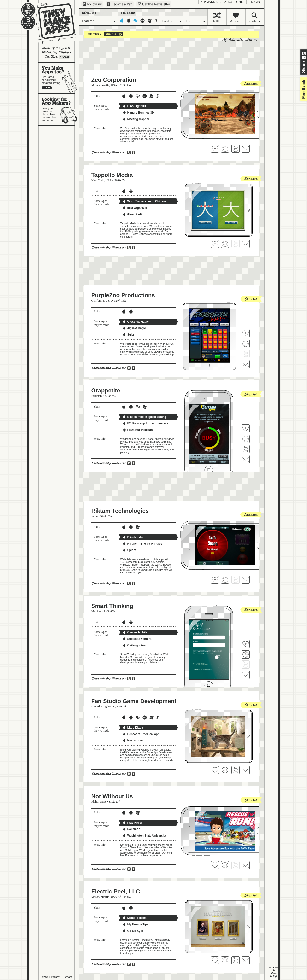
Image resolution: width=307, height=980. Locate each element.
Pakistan (97, 396)
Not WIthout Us (112, 796)
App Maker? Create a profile (223, 2)
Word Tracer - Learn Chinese (145, 201)
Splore (129, 550)
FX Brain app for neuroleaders (146, 423)
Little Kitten (133, 728)
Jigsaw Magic (134, 328)
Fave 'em (215, 149)
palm (143, 21)
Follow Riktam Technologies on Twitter (236, 580)
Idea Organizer (135, 208)
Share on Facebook (304, 58)
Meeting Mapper (136, 119)
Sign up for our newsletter (154, 4)
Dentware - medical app (141, 734)
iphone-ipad (122, 21)
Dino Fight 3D (134, 106)
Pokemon (131, 829)
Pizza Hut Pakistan (138, 430)
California (98, 300)
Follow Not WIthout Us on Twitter (236, 865)
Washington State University (144, 836)
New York (98, 180)
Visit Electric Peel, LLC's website (225, 960)
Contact (68, 977)
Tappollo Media (112, 175)
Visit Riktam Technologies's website (225, 580)
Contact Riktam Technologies (246, 580)
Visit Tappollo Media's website (225, 244)
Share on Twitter (304, 53)
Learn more (64, 57)
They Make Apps (53, 23)
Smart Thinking (112, 606)
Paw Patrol (132, 823)
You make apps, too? (59, 78)
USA (114, 85)
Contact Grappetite (246, 459)
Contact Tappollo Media (246, 244)
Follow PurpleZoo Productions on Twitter (246, 354)
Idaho (95, 802)
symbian (156, 21)
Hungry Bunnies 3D (138, 113)
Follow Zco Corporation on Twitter (236, 149)
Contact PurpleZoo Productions (246, 364)
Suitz (128, 335)
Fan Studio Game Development (134, 701)
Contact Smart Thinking (246, 675)
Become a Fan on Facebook (120, 4)
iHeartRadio (133, 214)
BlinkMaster (133, 537)
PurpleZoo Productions (123, 295)
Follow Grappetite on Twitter (246, 449)
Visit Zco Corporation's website (225, 149)
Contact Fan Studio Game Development (246, 770)
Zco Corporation (114, 80)
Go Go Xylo (133, 931)
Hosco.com (133, 741)
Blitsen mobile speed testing (145, 417)
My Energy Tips (136, 924)
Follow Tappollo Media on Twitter (236, 244)
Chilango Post (135, 645)
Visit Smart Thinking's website (246, 654)
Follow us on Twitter (92, 4)
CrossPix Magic (136, 322)
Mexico (96, 611)
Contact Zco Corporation (246, 149)
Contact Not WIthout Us (246, 865)
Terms (44, 977)
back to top (274, 974)
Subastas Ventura (137, 639)
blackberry (136, 21)
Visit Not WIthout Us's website (225, 865)
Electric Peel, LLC (116, 891)
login (255, 2)
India (95, 516)
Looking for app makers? (59, 109)
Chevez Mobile (135, 632)
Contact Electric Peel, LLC (246, 960)
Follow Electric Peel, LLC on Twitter (236, 960)
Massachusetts (100, 85)
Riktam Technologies (120, 511)
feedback (303, 89)
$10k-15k (110, 34)
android (129, 21)
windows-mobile (150, 21)
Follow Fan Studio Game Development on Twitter (236, 770)
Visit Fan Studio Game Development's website (225, 770)
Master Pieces (135, 918)
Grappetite (106, 390)
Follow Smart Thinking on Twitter (246, 665)
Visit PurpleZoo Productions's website (246, 344)
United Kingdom (102, 706)
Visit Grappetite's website (246, 439)
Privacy (55, 977)
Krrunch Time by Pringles (142, 544)
